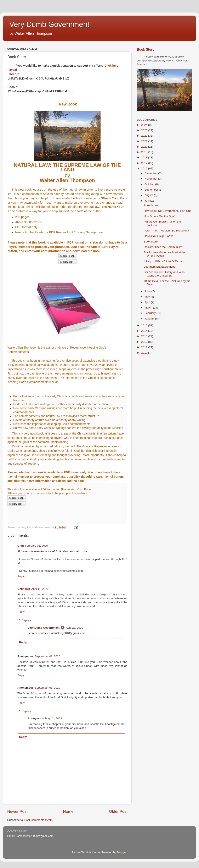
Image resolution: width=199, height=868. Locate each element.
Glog (21, 546)
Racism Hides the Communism (163, 247)
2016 (145, 168)
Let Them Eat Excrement (159, 267)
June (148, 291)
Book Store (146, 50)
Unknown (24, 589)
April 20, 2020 (74, 628)
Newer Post (17, 811)
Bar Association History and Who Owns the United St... (164, 274)
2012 (145, 342)
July (147, 201)
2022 (145, 136)
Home (68, 811)
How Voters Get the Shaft (160, 216)
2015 (145, 325)
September (152, 190)
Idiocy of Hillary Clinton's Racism (164, 261)
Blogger (122, 852)
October (150, 184)
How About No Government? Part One (168, 211)
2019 (145, 152)
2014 (145, 331)
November (151, 179)
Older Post (118, 811)
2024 (145, 125)
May (147, 297)
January (150, 319)
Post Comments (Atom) (39, 820)
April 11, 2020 (40, 589)
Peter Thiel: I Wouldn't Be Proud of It (166, 231)
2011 (145, 347)
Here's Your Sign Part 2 (158, 236)
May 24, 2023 (54, 718)
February (150, 313)
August (149, 195)
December (151, 173)
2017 (145, 163)
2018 (145, 157)
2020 (145, 147)
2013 (145, 336)
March (149, 308)
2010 (145, 353)
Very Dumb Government (49, 24)
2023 (145, 130)
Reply (21, 576)
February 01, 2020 (36, 546)
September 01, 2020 (47, 656)
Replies (26, 620)
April (148, 302)
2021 (145, 141)
